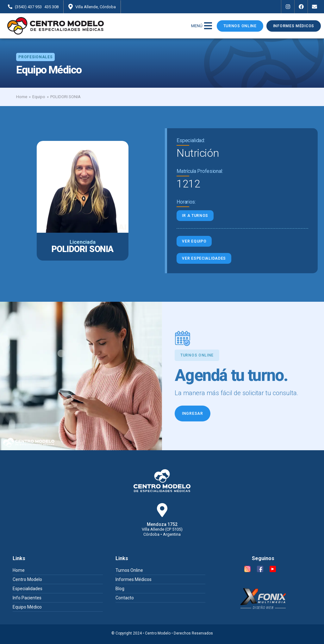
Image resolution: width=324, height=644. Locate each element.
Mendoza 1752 (162, 524)
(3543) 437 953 (28, 7)
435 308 (51, 7)
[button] (35, 57)
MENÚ (197, 26)
